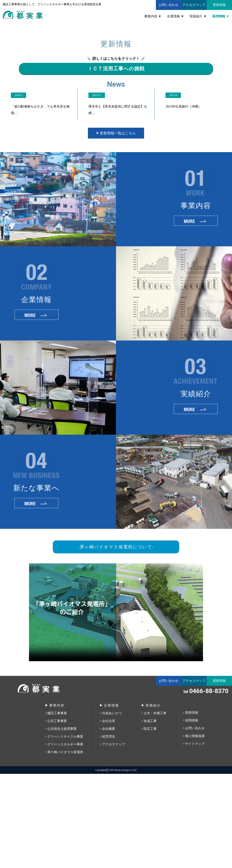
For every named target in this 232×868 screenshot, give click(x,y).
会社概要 (109, 823)
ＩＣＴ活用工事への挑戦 (116, 156)
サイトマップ (195, 838)
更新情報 (219, 5)
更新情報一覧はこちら (118, 227)
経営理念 (109, 831)
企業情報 (173, 16)
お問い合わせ (169, 5)
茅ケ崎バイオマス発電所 (65, 846)
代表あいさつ (112, 807)
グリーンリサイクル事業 (65, 831)
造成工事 (150, 815)
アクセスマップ (194, 5)
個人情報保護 (195, 830)
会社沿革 (109, 815)
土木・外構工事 (155, 807)
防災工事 (150, 823)
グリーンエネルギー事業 (65, 838)
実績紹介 (196, 16)
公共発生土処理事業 (62, 823)
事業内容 (151, 16)
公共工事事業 (57, 815)
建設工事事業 (57, 807)
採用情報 (219, 16)
